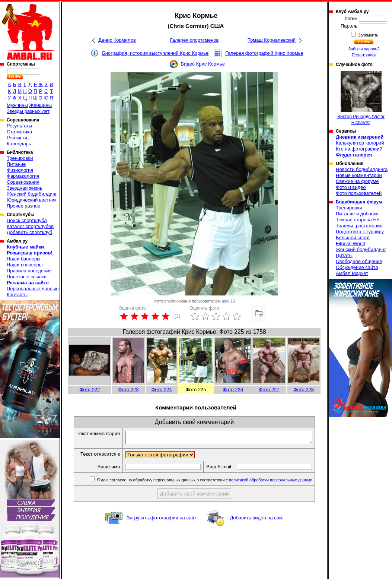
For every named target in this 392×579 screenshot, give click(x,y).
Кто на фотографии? (359, 149)
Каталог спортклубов (30, 226)
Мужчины (17, 105)
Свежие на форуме (357, 181)
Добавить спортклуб (29, 232)
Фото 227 (269, 390)
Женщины (40, 105)
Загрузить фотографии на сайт (162, 526)
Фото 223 (128, 390)
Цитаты (344, 255)
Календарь (19, 144)
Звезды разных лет (28, 111)
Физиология (20, 170)
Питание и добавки (357, 214)
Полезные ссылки (27, 277)
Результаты (19, 126)
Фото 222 (90, 390)
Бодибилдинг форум (359, 202)
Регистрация (364, 55)
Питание (16, 164)
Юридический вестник (31, 200)
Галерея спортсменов (195, 40)
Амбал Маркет (352, 273)
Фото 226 (233, 390)
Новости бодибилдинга (362, 169)
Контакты (17, 295)
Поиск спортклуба (27, 220)
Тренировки (20, 158)
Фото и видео (351, 187)
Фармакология (23, 176)
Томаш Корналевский (272, 40)
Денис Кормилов (117, 40)
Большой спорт (353, 238)
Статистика (19, 132)
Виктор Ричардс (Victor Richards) (361, 98)
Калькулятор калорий (360, 143)
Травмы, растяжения (359, 226)
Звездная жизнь (25, 188)
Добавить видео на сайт (257, 526)
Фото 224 (161, 390)
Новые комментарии (359, 175)
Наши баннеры (23, 259)
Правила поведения (29, 271)
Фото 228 (304, 390)
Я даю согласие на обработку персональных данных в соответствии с (210, 488)
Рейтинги (17, 138)
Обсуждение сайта (357, 267)
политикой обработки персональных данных (276, 488)
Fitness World (350, 243)
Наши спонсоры (25, 265)
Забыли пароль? (364, 49)
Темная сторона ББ (358, 220)
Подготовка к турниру (360, 232)
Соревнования (23, 182)
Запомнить (368, 35)
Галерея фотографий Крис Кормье (264, 53)
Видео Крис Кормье (203, 64)
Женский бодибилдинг (32, 194)
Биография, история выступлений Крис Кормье (155, 53)
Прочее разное (23, 206)
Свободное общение (359, 261)
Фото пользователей (359, 193)
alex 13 (228, 301)
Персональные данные (33, 289)
